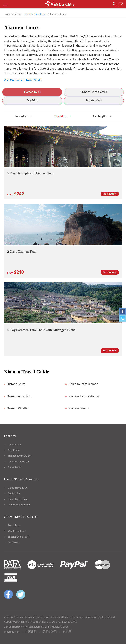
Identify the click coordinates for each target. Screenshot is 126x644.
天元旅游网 (50, 632)
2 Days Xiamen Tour (22, 252)
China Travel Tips (17, 499)
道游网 (67, 632)
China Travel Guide (18, 461)
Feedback (13, 542)
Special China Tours (19, 537)
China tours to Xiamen (94, 92)
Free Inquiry (110, 194)
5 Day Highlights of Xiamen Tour (30, 173)
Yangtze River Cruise (19, 456)
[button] (63, 4)
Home (27, 14)
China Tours (14, 444)
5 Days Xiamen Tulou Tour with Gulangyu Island (41, 330)
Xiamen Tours (32, 92)
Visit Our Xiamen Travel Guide (23, 80)
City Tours (40, 14)
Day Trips (32, 100)
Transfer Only (94, 100)
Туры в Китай (12, 632)
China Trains (15, 467)
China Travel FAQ (17, 488)
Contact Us (14, 493)
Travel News (15, 525)
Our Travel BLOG (17, 531)
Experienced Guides (19, 505)
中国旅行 (31, 632)
